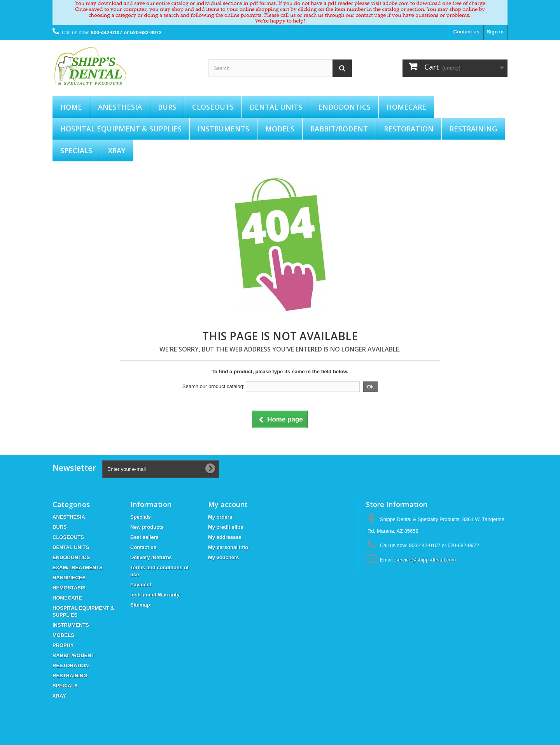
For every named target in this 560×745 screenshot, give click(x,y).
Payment (141, 585)
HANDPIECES (69, 578)
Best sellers (144, 537)
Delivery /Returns (151, 557)
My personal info (228, 547)
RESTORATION (409, 129)
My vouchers (223, 557)
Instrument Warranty (155, 595)
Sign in (495, 32)
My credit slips (226, 527)
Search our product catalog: (213, 386)
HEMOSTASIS (69, 588)
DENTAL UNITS (276, 107)
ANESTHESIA (120, 107)
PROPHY (63, 645)
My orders (220, 517)
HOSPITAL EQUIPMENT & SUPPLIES (121, 129)
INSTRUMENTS (223, 129)
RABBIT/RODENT (339, 129)
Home (71, 107)
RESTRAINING (473, 129)
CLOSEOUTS (213, 107)
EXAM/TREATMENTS (78, 567)
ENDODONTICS (344, 107)
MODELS (280, 129)
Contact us (466, 32)
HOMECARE (406, 107)
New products (147, 527)
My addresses (225, 537)
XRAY (117, 150)
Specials (141, 517)
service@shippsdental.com (426, 560)
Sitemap (140, 605)
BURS (167, 107)
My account (228, 504)
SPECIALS (76, 150)
